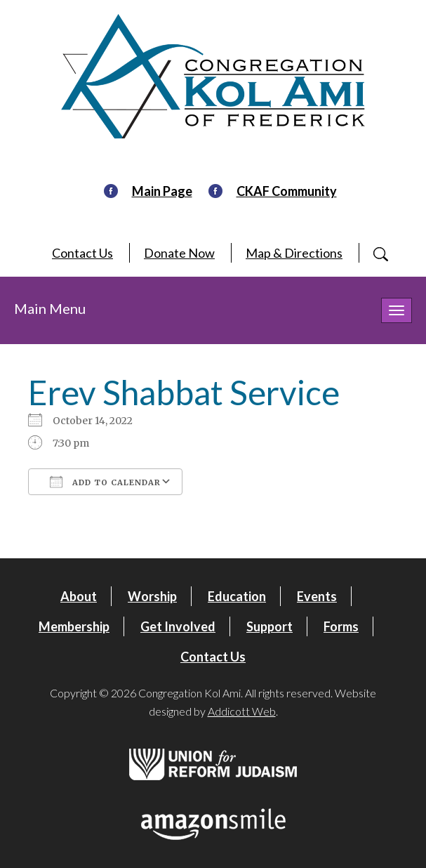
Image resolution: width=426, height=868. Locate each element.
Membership (74, 626)
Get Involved (178, 626)
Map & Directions (294, 253)
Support (269, 626)
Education (237, 596)
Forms (341, 626)
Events (317, 596)
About (79, 596)
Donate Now (179, 253)
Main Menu (50, 308)
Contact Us (82, 253)
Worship (152, 596)
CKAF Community (287, 191)
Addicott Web (242, 711)
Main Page (162, 191)
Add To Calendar (105, 482)
